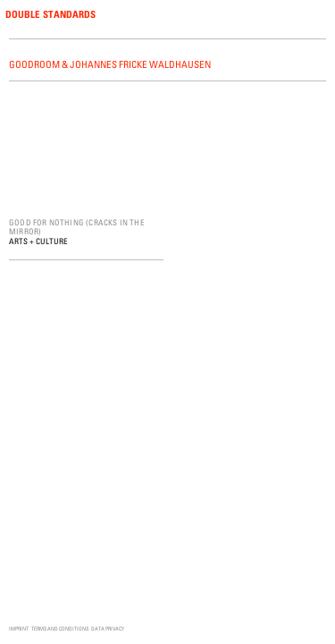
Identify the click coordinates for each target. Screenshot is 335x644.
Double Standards (50, 14)
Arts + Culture (38, 241)
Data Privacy (108, 628)
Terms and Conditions (60, 628)
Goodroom (34, 64)
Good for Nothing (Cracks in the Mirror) (77, 227)
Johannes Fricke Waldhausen (140, 64)
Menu (319, 15)
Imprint (19, 628)
